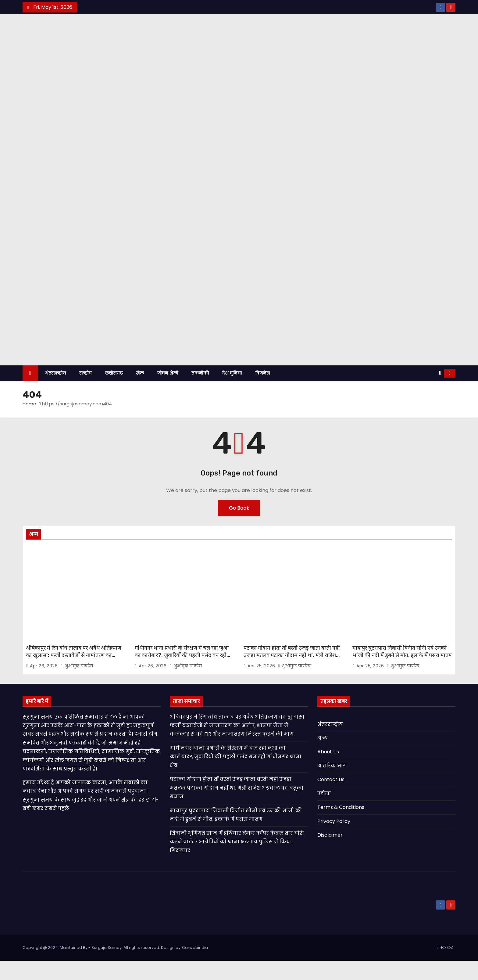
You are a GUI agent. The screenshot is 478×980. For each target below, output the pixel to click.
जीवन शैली (168, 392)
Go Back (239, 527)
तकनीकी (200, 392)
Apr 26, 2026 (45, 685)
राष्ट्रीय (86, 392)
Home (29, 423)
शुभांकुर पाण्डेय (77, 685)
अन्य (323, 757)
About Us (328, 771)
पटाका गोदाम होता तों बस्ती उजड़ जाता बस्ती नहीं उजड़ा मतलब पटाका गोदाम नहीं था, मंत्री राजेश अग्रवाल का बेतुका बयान (292, 674)
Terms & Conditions (341, 827)
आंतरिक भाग (332, 785)
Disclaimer (330, 854)
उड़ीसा (324, 813)
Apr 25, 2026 (262, 685)
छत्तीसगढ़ (114, 392)
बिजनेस (262, 392)
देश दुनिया (232, 392)
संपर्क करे (445, 967)
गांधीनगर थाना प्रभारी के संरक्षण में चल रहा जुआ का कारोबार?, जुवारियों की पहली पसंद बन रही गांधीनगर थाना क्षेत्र (182, 674)
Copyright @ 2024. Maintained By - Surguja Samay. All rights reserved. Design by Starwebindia (115, 967)
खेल (140, 392)
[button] (440, 392)
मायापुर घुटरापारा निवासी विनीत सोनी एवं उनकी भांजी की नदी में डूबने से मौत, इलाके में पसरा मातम (402, 671)
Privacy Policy (334, 840)
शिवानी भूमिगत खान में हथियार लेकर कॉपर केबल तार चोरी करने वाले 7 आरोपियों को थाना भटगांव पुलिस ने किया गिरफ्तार (237, 861)
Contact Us (331, 799)
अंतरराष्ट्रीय (55, 392)
